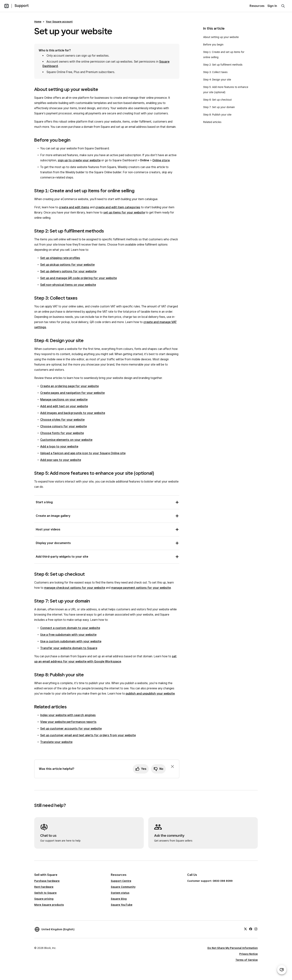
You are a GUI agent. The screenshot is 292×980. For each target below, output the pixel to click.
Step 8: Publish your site (217, 115)
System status (120, 893)
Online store (161, 160)
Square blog (119, 899)
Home (38, 22)
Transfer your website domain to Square (69, 648)
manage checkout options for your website (75, 588)
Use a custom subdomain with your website (71, 641)
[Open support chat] (282, 970)
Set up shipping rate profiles (60, 258)
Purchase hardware (47, 881)
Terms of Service (247, 960)
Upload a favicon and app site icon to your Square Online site (83, 453)
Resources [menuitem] (257, 6)
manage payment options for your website (141, 588)
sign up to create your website (79, 160)
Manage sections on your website (64, 400)
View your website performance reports (68, 722)
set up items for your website (124, 212)
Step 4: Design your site (217, 80)
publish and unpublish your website (150, 694)
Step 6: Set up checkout (217, 100)
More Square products (49, 905)
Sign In (272, 6)
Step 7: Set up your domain (219, 107)
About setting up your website (221, 37)
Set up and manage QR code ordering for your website (78, 278)
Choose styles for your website (62, 420)
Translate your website (56, 742)
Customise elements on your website (66, 440)
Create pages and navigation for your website (72, 393)
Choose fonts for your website (62, 433)
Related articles (212, 122)
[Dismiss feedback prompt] (172, 766)
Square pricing (44, 899)
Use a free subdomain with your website (68, 635)
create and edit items (74, 207)
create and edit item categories (118, 207)
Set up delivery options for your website (68, 271)
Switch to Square (45, 893)
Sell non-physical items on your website (68, 285)
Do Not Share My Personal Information (233, 948)
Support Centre (121, 881)
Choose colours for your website (64, 426)
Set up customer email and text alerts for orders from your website (88, 735)
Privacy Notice (249, 954)
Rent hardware (44, 887)
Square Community (123, 887)
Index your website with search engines (68, 715)
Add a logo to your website (59, 446)
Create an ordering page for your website (69, 386)
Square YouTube (122, 905)
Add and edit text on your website (64, 406)
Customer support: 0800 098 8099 (210, 881)
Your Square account (59, 22)
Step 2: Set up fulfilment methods (223, 65)
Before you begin (213, 45)
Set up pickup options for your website (67, 265)
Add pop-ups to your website (61, 460)
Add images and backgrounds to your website (73, 413)
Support (22, 6)
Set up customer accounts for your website (71, 729)
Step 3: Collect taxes (215, 72)
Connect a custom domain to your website (70, 628)
